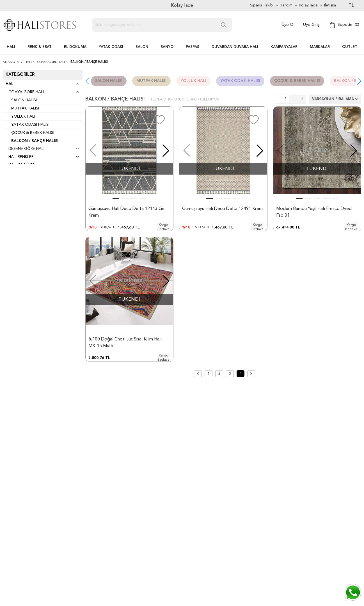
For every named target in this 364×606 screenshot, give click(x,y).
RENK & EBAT (40, 47)
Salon (142, 47)
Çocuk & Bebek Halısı (33, 133)
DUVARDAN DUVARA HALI (235, 47)
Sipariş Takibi (262, 5)
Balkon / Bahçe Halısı (35, 141)
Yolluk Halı (23, 116)
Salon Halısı (24, 100)
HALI (11, 47)
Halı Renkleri (21, 157)
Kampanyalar (284, 47)
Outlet (350, 47)
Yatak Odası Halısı (30, 125)
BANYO (167, 47)
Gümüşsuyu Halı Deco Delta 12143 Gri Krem (126, 212)
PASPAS (193, 47)
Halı (10, 84)
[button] (359, 81)
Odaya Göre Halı (26, 92)
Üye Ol (288, 25)
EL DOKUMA (75, 47)
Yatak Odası (111, 47)
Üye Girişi (312, 25)
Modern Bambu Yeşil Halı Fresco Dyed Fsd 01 (314, 212)
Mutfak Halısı (25, 108)
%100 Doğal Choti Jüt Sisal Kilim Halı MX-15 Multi (125, 360)
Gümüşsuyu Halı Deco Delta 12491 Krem (222, 209)
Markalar (320, 47)
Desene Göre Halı (26, 149)
